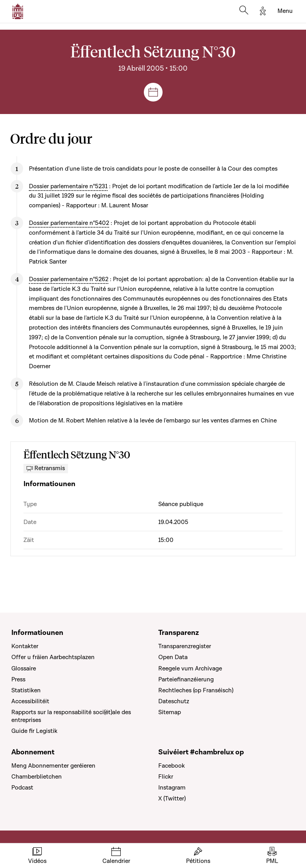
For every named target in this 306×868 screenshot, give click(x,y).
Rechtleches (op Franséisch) (196, 690)
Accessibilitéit (30, 701)
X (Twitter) (172, 798)
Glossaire (24, 668)
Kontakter (25, 646)
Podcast (22, 788)
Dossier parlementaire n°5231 (68, 186)
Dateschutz (174, 701)
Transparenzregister (185, 646)
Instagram (172, 788)
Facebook (172, 766)
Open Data (173, 657)
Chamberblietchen (37, 777)
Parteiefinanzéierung (186, 679)
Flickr (166, 777)
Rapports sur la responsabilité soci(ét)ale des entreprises (71, 716)
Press (18, 679)
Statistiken (26, 690)
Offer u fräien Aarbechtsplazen (53, 657)
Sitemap (170, 712)
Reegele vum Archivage (190, 668)
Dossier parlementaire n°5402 (69, 223)
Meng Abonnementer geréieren (53, 766)
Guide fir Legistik (34, 731)
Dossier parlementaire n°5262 (69, 279)
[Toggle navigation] (285, 11)
